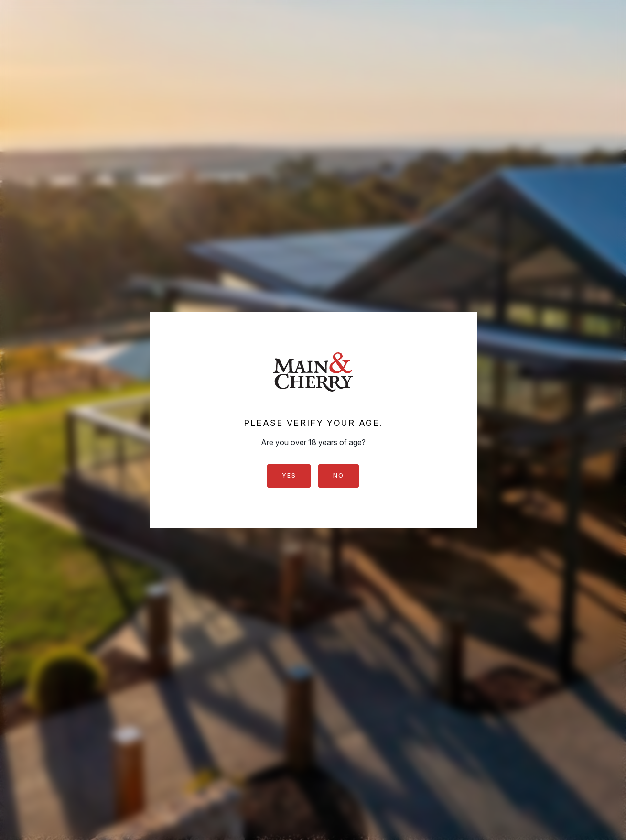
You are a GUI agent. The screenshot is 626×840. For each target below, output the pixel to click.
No (338, 475)
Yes (289, 475)
